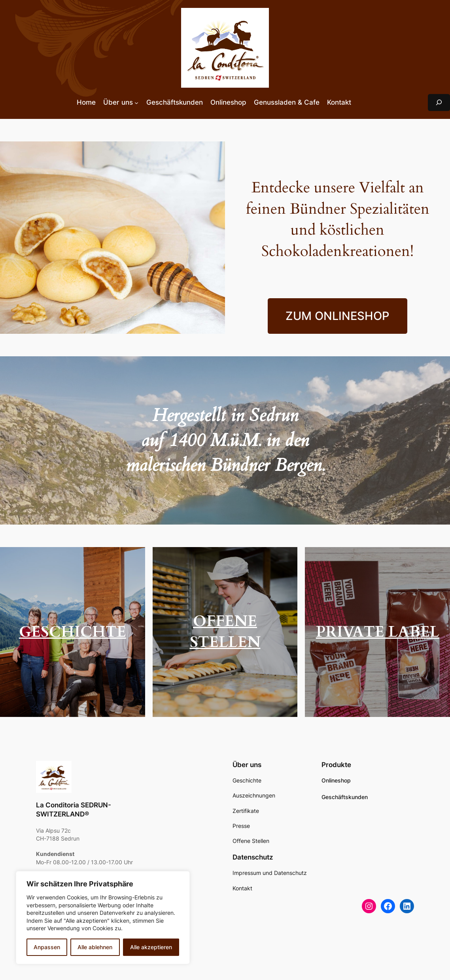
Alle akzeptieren (151, 947)
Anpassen (47, 947)
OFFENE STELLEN (225, 632)
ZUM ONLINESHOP (337, 316)
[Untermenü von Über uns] (136, 102)
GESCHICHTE (73, 632)
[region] (103, 918)
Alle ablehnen (95, 947)
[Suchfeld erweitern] (439, 103)
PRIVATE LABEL (378, 632)
